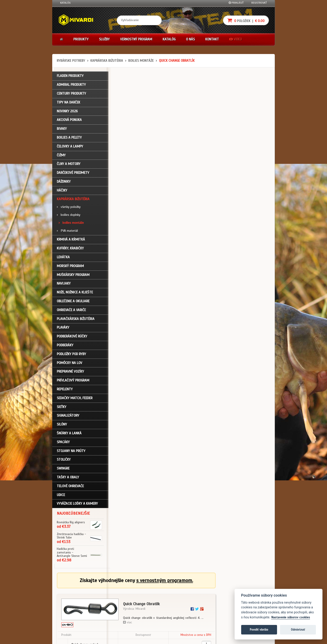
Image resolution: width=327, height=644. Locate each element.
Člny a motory (69, 165)
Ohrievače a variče (71, 310)
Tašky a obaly (68, 478)
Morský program (70, 266)
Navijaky (64, 284)
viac (182, 122)
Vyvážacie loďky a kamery (77, 504)
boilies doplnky (69, 215)
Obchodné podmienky (110, 587)
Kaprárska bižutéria (107, 61)
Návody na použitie (72, 612)
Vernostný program (136, 39)
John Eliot (101, 638)
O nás (190, 39)
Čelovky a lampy (70, 147)
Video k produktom (72, 618)
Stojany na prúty (71, 451)
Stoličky (64, 460)
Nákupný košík (69, 600)
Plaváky (63, 328)
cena (242, 149)
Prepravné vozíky (70, 372)
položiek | (246, 20)
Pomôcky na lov (69, 363)
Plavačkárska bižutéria (76, 319)
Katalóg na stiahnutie (146, 587)
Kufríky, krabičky (70, 249)
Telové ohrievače (70, 487)
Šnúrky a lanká (69, 434)
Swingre (63, 469)
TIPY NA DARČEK (68, 103)
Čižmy (61, 156)
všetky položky (69, 208)
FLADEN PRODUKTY (70, 76)
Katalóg (65, 3)
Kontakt (212, 39)
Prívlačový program (73, 381)
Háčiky (62, 191)
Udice (61, 495)
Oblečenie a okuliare (73, 302)
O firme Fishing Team (145, 594)
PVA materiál (67, 231)
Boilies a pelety (69, 138)
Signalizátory (68, 416)
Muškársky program (73, 275)
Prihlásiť (236, 3)
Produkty (81, 39)
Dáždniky (64, 182)
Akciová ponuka (69, 120)
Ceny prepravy (69, 624)
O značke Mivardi (143, 600)
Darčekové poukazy (181, 587)
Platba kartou (178, 600)
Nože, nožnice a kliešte (75, 293)
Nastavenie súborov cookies (291, 617)
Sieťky (62, 407)
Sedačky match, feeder (75, 398)
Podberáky (65, 346)
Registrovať (259, 3)
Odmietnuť (298, 630)
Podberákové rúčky (72, 337)
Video (236, 39)
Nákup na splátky (180, 594)
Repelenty (65, 390)
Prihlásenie (67, 587)
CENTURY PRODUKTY (71, 94)
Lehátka (63, 258)
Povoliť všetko (259, 630)
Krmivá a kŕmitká (71, 240)
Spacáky (63, 442)
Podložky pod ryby (71, 354)
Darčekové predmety (73, 173)
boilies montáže (141, 61)
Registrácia (67, 594)
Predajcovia (140, 606)
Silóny (62, 425)
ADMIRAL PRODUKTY (71, 85)
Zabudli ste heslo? (72, 606)
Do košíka (255, 171)
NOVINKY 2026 (67, 112)
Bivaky (62, 129)
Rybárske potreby (71, 61)
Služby (104, 39)
